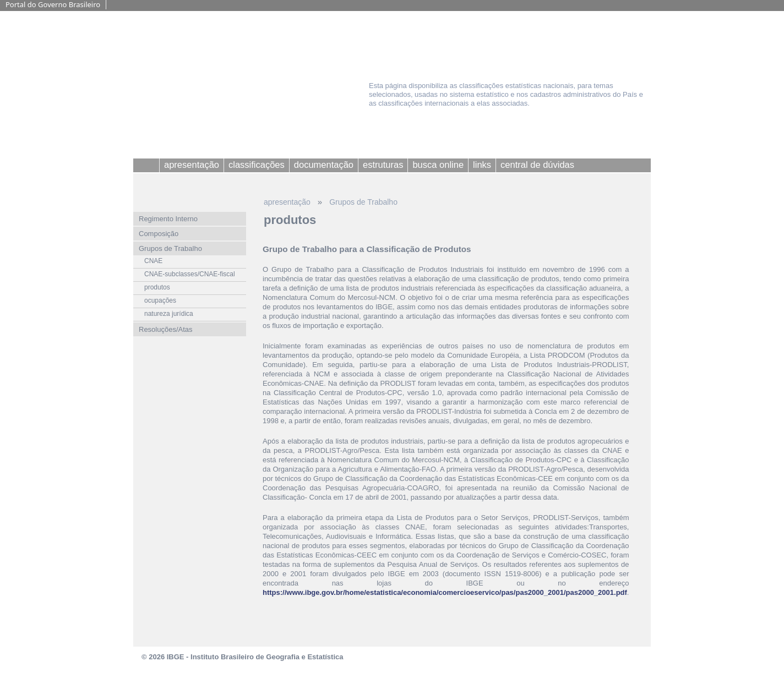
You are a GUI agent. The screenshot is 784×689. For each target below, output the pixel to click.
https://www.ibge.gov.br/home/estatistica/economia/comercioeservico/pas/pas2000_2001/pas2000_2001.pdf (445, 592)
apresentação (287, 202)
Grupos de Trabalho (363, 202)
